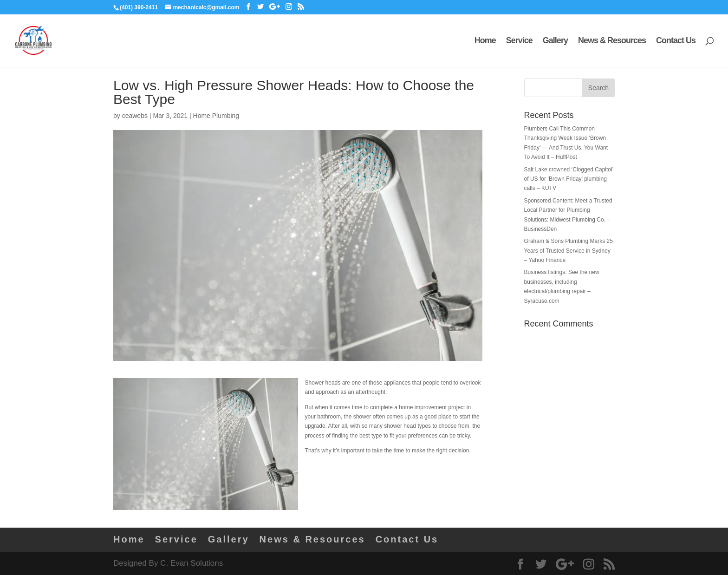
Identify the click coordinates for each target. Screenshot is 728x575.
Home (485, 41)
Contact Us (676, 41)
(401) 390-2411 (139, 7)
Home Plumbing (216, 116)
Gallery (555, 41)
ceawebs (135, 116)
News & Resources (612, 41)
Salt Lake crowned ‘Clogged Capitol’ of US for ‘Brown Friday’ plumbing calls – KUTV (569, 179)
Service (519, 41)
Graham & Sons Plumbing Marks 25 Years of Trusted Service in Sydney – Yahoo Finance (569, 251)
